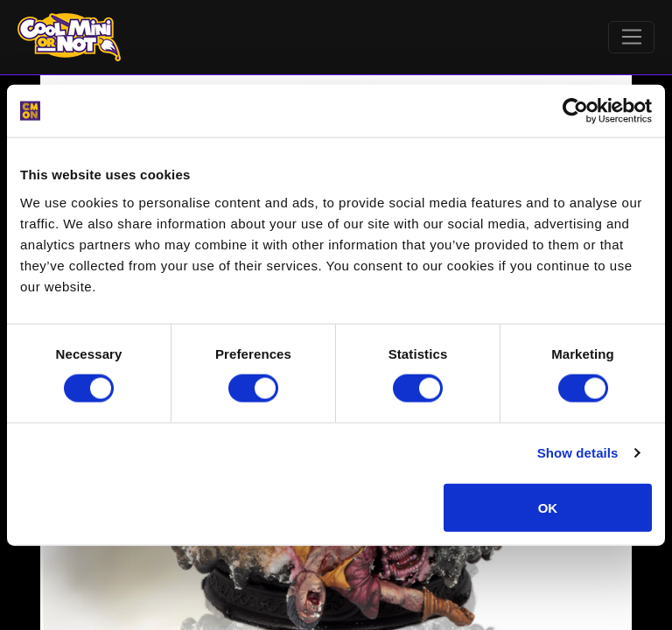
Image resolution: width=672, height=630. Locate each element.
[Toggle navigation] (631, 38)
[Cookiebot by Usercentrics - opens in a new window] (575, 111)
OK (548, 507)
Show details (578, 453)
